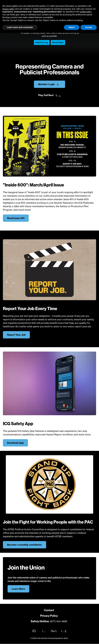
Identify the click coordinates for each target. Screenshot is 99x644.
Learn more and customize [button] (20, 27)
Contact (49, 610)
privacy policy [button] (8, 9)
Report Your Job (16, 335)
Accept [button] (89, 27)
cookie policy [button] (86, 12)
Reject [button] (72, 27)
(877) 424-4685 (59, 621)
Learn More (18, 589)
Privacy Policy (49, 616)
